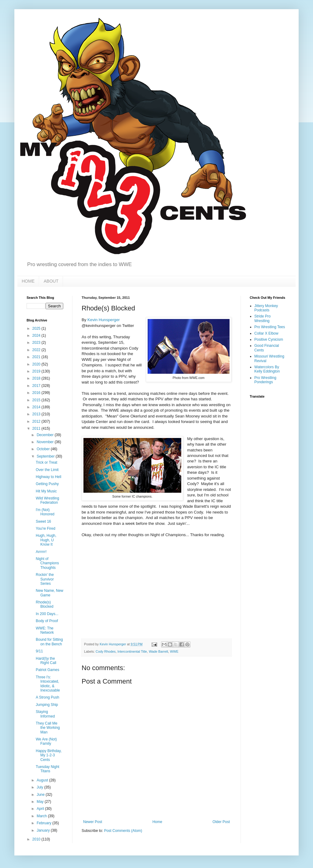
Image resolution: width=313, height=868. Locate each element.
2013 (37, 414)
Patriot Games (48, 670)
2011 (37, 428)
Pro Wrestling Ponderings (265, 380)
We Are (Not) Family (46, 741)
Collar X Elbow (266, 333)
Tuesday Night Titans (48, 769)
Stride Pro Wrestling (262, 318)
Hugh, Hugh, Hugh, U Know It (46, 540)
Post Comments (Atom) (123, 831)
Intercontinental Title (132, 651)
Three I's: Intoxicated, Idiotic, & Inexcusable (48, 684)
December (46, 435)
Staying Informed (45, 714)
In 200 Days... (47, 614)
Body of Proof (47, 621)
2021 (37, 357)
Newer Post (93, 822)
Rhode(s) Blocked (45, 604)
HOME (28, 281)
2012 (37, 421)
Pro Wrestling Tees (270, 327)
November (46, 442)
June (41, 795)
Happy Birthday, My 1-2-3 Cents (49, 755)
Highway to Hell (48, 477)
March (42, 816)
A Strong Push (48, 697)
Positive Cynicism (269, 339)
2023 (37, 343)
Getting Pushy (47, 484)
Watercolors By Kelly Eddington (267, 369)
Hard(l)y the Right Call (46, 661)
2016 (37, 393)
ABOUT (51, 281)
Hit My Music (46, 491)
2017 (37, 386)
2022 (37, 350)
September (46, 456)
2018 (37, 378)
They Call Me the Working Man (48, 728)
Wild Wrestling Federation (47, 500)
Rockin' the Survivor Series (45, 579)
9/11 (39, 651)
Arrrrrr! (41, 552)
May (41, 802)
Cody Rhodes (106, 651)
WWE (174, 651)
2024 (37, 336)
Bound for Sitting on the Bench (49, 642)
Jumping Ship (47, 705)
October (44, 449)
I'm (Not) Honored (45, 512)
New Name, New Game (50, 593)
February (44, 823)
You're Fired (46, 529)
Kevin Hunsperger (104, 320)
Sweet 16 (43, 521)
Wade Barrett (158, 651)
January (44, 830)
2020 (37, 364)
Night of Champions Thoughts (47, 563)
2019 (37, 371)
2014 (37, 407)
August (43, 780)
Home (157, 822)
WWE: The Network (45, 630)
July (41, 787)
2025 (37, 328)
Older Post (221, 822)
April (41, 809)
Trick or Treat (46, 462)
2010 (37, 839)
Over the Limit (47, 470)
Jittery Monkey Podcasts (266, 308)
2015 (37, 400)
